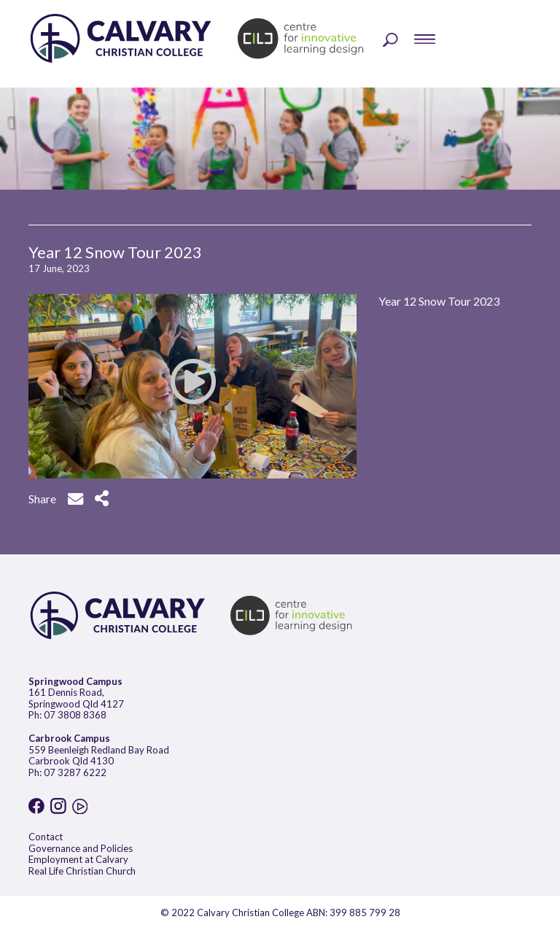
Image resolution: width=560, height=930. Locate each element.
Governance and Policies (81, 848)
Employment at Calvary (78, 859)
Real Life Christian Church (82, 871)
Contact (46, 837)
